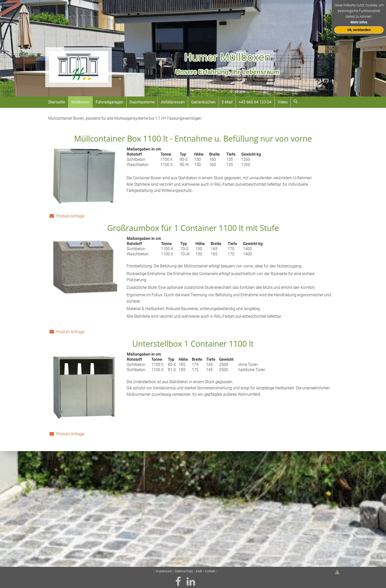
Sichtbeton (136, 160)
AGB (199, 571)
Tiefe (231, 155)
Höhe (199, 155)
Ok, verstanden (359, 30)
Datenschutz (184, 571)
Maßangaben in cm (144, 149)
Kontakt (210, 571)
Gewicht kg (251, 155)
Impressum (164, 571)
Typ (183, 155)
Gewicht (226, 365)
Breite (215, 155)
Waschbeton (138, 165)
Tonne (166, 155)
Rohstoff (134, 155)
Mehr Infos (359, 22)
